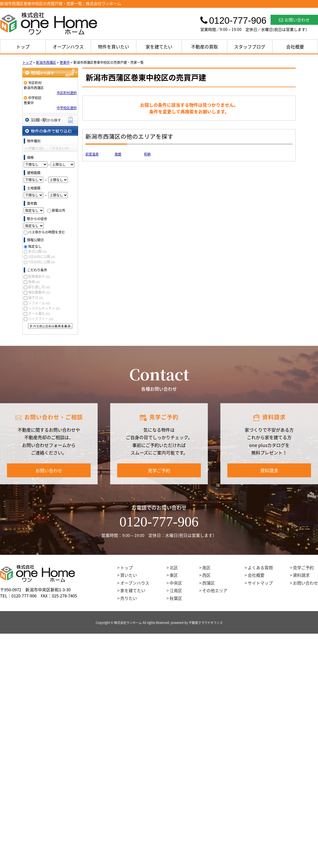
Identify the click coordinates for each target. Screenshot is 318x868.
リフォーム (39, 303)
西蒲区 (209, 583)
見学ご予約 (159, 470)
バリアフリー (41, 319)
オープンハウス (68, 47)
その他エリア (215, 590)
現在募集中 (39, 292)
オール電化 (39, 313)
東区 (174, 575)
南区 (206, 568)
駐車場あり (39, 276)
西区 (206, 575)
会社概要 (295, 47)
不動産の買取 (204, 47)
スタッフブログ (250, 47)
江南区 (176, 590)
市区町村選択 (67, 93)
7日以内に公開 (42, 262)
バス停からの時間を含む (47, 232)
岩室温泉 (92, 154)
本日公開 (37, 251)
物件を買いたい (114, 47)
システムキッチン (44, 308)
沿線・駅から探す (50, 120)
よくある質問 (260, 568)
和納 (147, 154)
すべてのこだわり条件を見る (50, 326)
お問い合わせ (294, 20)
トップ (23, 47)
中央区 (176, 583)
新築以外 (59, 210)
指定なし (35, 246)
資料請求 (269, 470)
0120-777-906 (159, 522)
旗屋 (118, 154)
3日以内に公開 (42, 257)
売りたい (129, 598)
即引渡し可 (39, 287)
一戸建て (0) (34, 148)
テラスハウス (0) (60, 149)
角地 (34, 282)
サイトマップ (260, 583)
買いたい (129, 575)
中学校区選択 (67, 108)
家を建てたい (159, 47)
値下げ (36, 298)
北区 (174, 568)
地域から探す (50, 73)
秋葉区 (176, 598)
